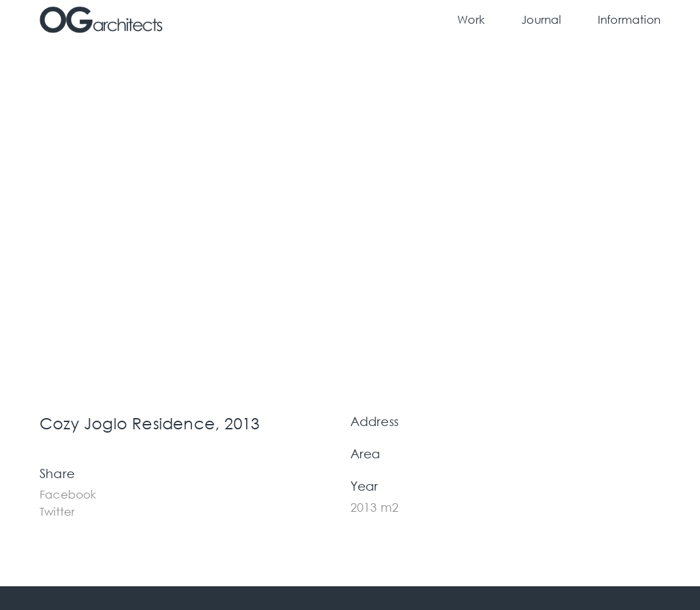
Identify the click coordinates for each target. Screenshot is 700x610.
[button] (68, 493)
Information (629, 19)
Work (471, 19)
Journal (541, 19)
